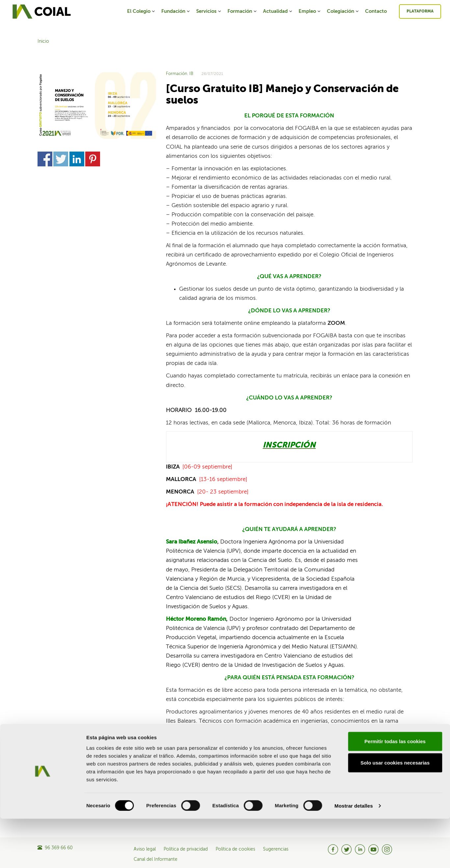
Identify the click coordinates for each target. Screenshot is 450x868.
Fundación (176, 11)
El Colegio (141, 11)
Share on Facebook (45, 159)
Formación (242, 11)
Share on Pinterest (93, 159)
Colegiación (343, 11)
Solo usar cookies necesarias (395, 812)
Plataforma (420, 12)
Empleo (310, 11)
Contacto (376, 11)
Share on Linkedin (77, 159)
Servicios (209, 11)
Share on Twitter (61, 159)
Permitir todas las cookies (395, 790)
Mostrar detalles (354, 855)
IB (191, 74)
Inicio (43, 41)
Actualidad (278, 11)
